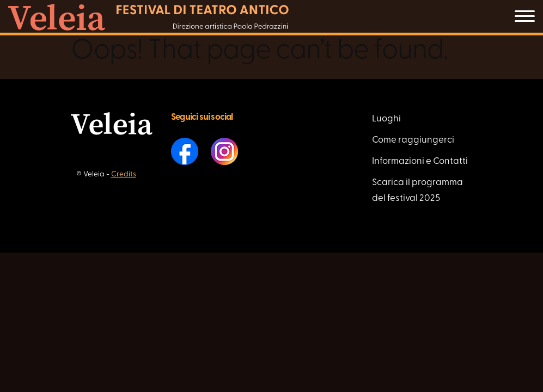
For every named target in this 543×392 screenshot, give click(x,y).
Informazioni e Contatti (420, 161)
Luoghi (386, 119)
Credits (124, 174)
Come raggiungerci (413, 140)
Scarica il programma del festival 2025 (417, 191)
